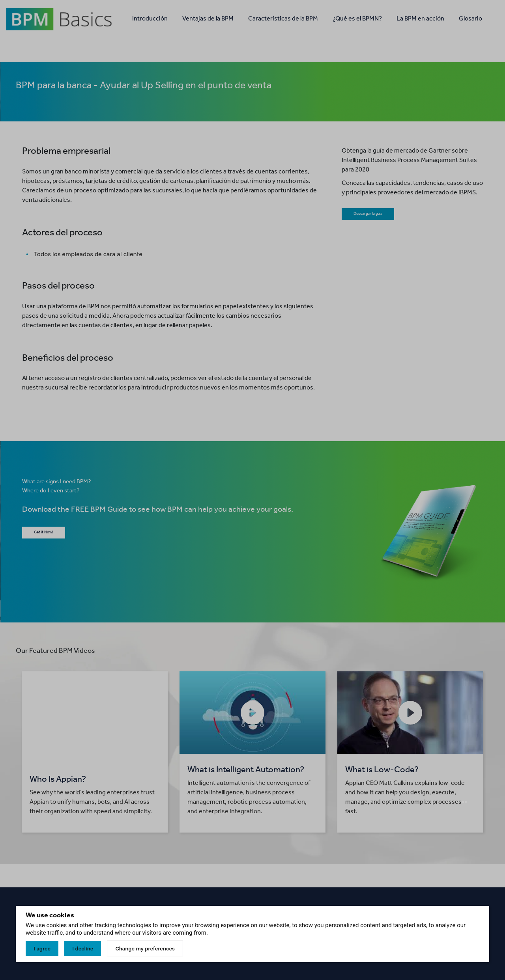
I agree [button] (42, 948)
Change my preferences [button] (145, 948)
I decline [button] (83, 948)
